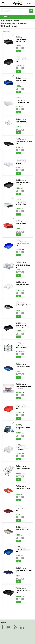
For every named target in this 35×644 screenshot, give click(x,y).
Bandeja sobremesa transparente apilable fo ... (23, 266)
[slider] (18, 38)
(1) (21, 38)
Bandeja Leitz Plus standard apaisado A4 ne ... (23, 327)
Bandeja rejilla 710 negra (23, 305)
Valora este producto (21, 58)
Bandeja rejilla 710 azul (23, 366)
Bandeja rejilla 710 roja (23, 489)
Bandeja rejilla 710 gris (23, 529)
